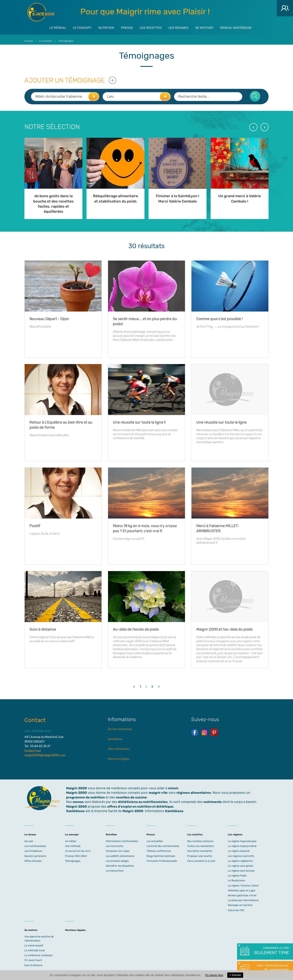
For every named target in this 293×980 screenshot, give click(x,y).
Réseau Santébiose (247, 27)
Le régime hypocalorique (242, 839)
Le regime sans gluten (241, 864)
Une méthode (73, 844)
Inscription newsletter (200, 849)
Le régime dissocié (239, 849)
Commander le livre (271, 951)
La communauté (34, 943)
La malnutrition (115, 869)
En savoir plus (214, 975)
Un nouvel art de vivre (78, 849)
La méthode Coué (35, 948)
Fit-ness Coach (33, 958)
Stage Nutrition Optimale (161, 854)
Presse (124, 27)
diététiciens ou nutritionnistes (143, 800)
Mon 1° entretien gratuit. (271, 969)
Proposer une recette (200, 854)
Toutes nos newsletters (201, 844)
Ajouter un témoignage (65, 78)
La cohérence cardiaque (38, 953)
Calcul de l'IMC (236, 908)
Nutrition (100, 27)
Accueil (29, 839)
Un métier (71, 839)
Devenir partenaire (120, 727)
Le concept (73, 27)
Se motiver (212, 27)
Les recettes (151, 27)
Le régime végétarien (240, 859)
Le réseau (45, 27)
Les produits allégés (117, 859)
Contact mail (33, 749)
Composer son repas (118, 849)
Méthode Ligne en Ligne (242, 888)
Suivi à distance (33, 963)
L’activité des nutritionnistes (163, 844)
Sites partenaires (119, 747)
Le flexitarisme (236, 879)
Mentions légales (119, 757)
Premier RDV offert (76, 854)
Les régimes (182, 27)
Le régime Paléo (237, 873)
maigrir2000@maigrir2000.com (45, 753)
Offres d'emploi (33, 859)
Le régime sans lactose (241, 869)
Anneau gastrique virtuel (242, 893)
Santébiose (115, 737)
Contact (35, 718)
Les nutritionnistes (35, 844)
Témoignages (73, 859)
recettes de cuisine (131, 795)
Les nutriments (115, 844)
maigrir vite (158, 791)
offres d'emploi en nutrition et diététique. (141, 804)
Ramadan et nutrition (240, 903)
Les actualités (155, 839)
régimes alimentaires (194, 791)
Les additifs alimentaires (120, 854)
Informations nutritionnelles (122, 839)
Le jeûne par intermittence (243, 898)
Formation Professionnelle (162, 859)
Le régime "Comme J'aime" (244, 883)
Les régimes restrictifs (241, 854)
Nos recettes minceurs (200, 839)
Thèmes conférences (159, 849)
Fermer (235, 975)
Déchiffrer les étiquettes (120, 864)
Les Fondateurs (33, 849)
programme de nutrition (85, 795)
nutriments (213, 800)
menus (78, 800)
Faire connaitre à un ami (201, 859)
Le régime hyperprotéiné (242, 844)
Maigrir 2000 (41, 12)
